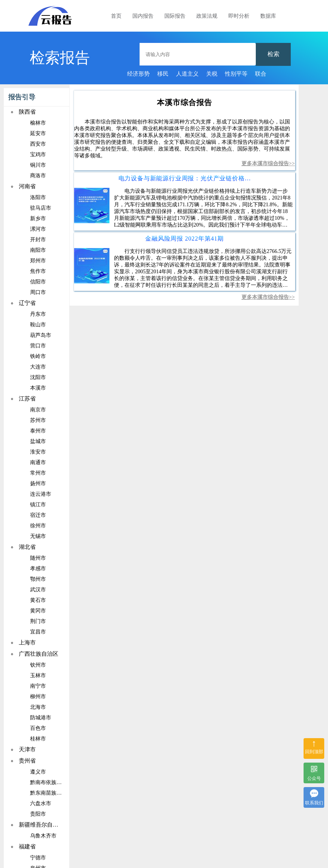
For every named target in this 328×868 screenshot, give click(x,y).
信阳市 (38, 282)
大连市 (38, 367)
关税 (212, 74)
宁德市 (38, 858)
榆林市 (38, 123)
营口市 (38, 346)
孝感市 (38, 569)
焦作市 (38, 271)
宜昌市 (38, 632)
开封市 (38, 240)
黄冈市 (38, 611)
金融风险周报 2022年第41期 (184, 238)
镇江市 (38, 505)
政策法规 (207, 16)
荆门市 (38, 621)
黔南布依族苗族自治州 (56, 782)
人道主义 (187, 74)
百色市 (38, 728)
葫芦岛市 (41, 335)
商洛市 (38, 176)
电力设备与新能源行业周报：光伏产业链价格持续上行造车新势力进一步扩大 (185, 178)
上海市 (27, 643)
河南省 (27, 186)
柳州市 (38, 697)
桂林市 (38, 739)
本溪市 (38, 388)
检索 (273, 54)
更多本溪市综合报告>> (268, 164)
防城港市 (41, 718)
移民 (163, 74)
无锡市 (38, 536)
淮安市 (38, 452)
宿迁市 (38, 515)
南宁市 (38, 686)
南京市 (38, 410)
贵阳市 (38, 814)
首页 (116, 16)
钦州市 (38, 665)
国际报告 (175, 16)
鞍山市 (38, 325)
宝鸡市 (38, 155)
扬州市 (38, 483)
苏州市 (38, 420)
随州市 (38, 558)
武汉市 (38, 590)
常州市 (38, 473)
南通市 (38, 462)
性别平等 (236, 74)
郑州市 (38, 261)
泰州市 (38, 431)
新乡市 (38, 219)
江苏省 (27, 399)
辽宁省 (27, 303)
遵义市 (38, 772)
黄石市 (38, 600)
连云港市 (41, 494)
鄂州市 (38, 579)
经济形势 (138, 74)
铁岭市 (38, 356)
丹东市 (38, 314)
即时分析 (239, 16)
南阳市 (38, 250)
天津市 (27, 749)
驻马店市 (41, 208)
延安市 (38, 133)
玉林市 (38, 675)
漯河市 (38, 229)
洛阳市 (38, 197)
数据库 (268, 16)
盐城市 (38, 441)
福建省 (27, 847)
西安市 (38, 144)
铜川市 (38, 165)
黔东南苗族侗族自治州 (56, 793)
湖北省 (27, 547)
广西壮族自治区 (39, 654)
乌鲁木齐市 (43, 836)
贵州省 (27, 761)
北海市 (38, 707)
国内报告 (143, 16)
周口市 (38, 292)
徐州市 (38, 526)
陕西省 (27, 112)
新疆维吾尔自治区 (41, 825)
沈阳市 (38, 377)
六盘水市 (41, 803)
